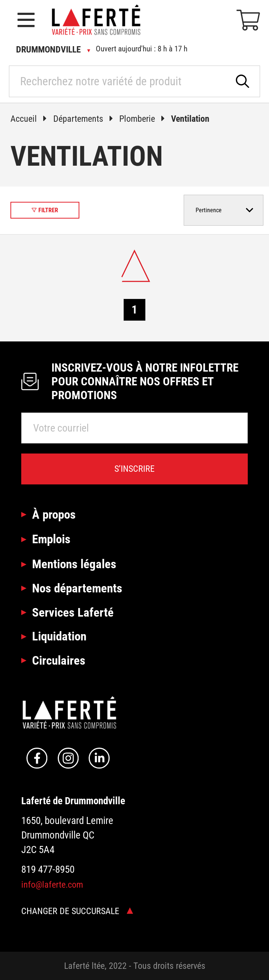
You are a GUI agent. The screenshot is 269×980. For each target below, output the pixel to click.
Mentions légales (74, 564)
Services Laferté (73, 612)
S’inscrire (134, 469)
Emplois (51, 539)
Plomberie (145, 119)
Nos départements (77, 588)
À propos (54, 514)
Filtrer (45, 210)
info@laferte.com (52, 885)
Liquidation (59, 636)
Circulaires (59, 660)
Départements (86, 119)
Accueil (32, 119)
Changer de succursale (77, 911)
